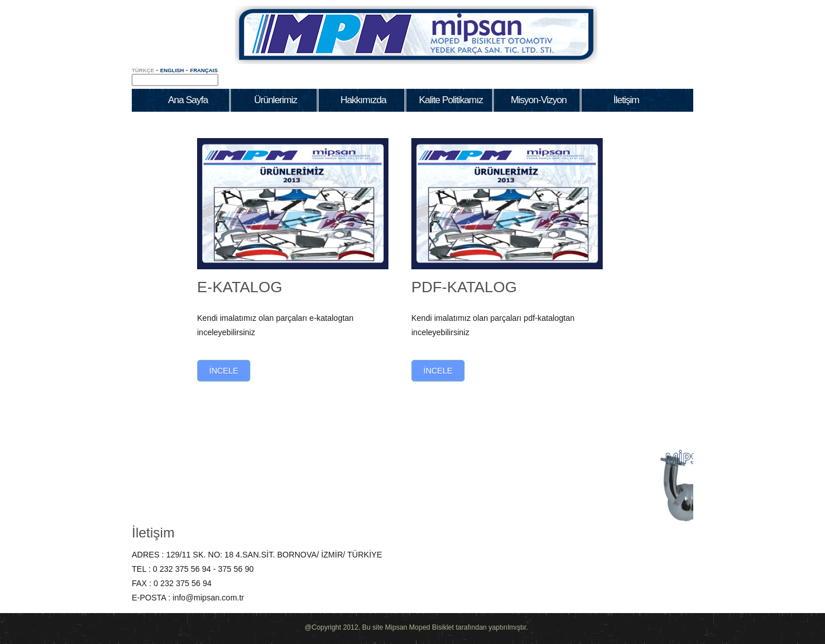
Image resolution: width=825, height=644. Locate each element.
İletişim (153, 533)
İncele (224, 371)
